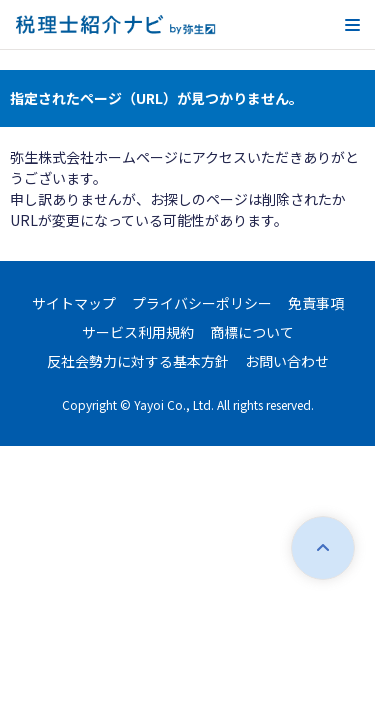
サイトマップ (74, 303)
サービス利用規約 (138, 332)
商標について (252, 332)
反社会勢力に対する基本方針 (138, 361)
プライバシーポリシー (202, 303)
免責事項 (316, 303)
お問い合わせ (287, 361)
